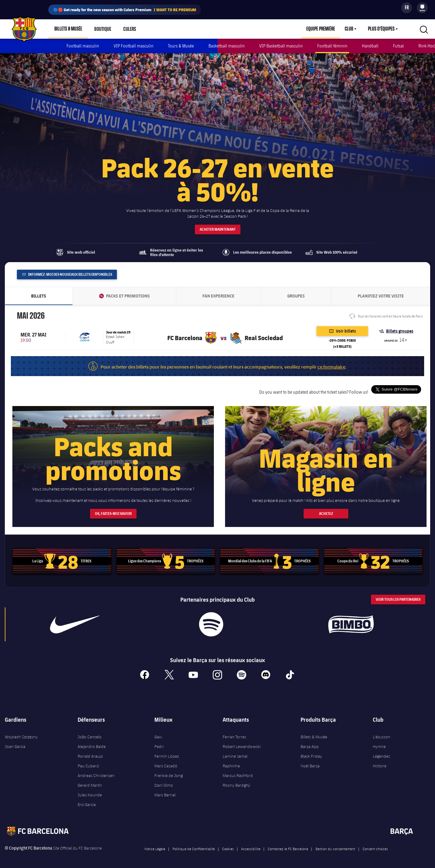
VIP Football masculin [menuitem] (134, 46)
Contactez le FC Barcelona (288, 846)
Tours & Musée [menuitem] (181, 46)
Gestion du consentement (335, 846)
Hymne (379, 744)
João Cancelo (90, 734)
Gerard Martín (90, 783)
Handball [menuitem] (370, 46)
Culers (129, 29)
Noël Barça (310, 763)
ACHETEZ (326, 511)
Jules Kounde (90, 792)
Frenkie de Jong (169, 773)
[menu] (422, 8)
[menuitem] (422, 7)
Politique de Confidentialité (194, 846)
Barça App (310, 744)
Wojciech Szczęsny (21, 734)
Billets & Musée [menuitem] (68, 29)
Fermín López (167, 754)
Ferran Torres (234, 734)
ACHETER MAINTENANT (218, 227)
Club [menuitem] (349, 29)
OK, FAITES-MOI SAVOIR (113, 511)
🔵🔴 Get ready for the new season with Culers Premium (125, 10)
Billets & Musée (314, 734)
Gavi (158, 734)
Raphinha (231, 763)
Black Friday (311, 754)
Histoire (380, 763)
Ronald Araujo (90, 754)
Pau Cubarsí (88, 763)
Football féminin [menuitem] (332, 46)
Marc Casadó (166, 763)
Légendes (381, 754)
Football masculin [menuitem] (83, 46)
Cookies (228, 846)
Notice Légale (155, 846)
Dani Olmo (164, 783)
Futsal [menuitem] (398, 46)
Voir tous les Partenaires (398, 597)
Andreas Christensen (96, 773)
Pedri (159, 744)
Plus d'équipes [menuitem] (381, 29)
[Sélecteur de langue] (407, 8)
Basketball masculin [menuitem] (227, 46)
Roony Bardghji (236, 783)
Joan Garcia (15, 744)
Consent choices (375, 846)
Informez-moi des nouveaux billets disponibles (67, 272)
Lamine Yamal (235, 754)
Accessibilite (251, 846)
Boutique (103, 29)
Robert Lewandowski (242, 744)
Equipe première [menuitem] (321, 29)
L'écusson (382, 734)
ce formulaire (331, 364)
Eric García (87, 802)
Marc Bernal (165, 792)
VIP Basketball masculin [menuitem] (281, 46)
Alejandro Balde (92, 744)
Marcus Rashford (238, 773)
